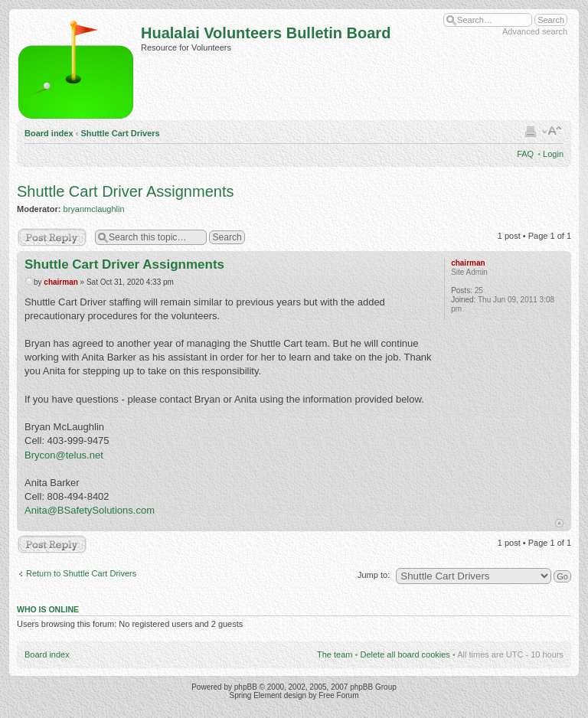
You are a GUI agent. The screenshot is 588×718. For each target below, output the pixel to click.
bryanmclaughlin (94, 209)
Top (559, 523)
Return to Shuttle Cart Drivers (81, 573)
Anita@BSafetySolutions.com (90, 510)
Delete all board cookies (405, 654)
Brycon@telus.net (64, 455)
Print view (531, 131)
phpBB (246, 687)
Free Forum (338, 695)
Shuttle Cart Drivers (120, 133)
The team (335, 654)
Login (553, 154)
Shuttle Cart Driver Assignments (125, 191)
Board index (49, 133)
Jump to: (374, 575)
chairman (60, 282)
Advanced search (535, 31)
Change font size (552, 131)
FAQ (525, 154)
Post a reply (52, 237)
